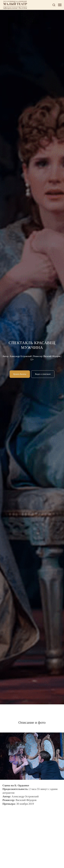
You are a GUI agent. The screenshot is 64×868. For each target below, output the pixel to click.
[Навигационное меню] (60, 5)
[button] (54, 5)
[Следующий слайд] (63, 756)
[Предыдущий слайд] (1, 756)
